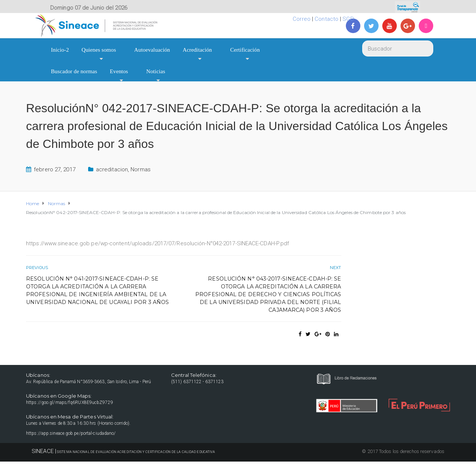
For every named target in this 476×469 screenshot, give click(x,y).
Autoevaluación (152, 50)
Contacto (327, 19)
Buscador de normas (74, 71)
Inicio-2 (60, 50)
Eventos (119, 71)
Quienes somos (99, 50)
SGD (348, 19)
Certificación (245, 50)
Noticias (156, 71)
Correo (302, 19)
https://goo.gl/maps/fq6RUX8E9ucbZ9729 (70, 402)
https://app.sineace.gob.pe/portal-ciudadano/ (71, 433)
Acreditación (197, 50)
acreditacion (112, 169)
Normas (141, 169)
